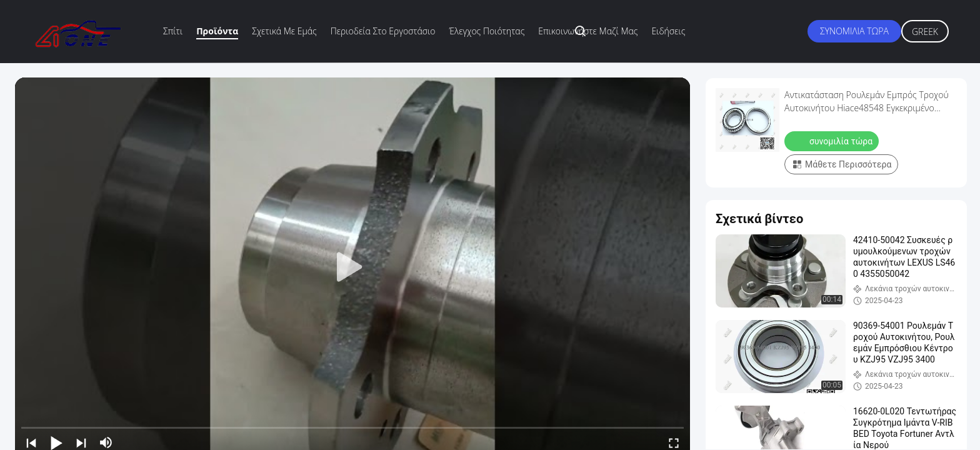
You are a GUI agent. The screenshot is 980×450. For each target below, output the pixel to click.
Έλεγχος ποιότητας (487, 31)
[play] (352, 267)
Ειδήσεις (668, 31)
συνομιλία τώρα (854, 31)
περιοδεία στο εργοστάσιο (383, 31)
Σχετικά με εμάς (284, 31)
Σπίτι (173, 31)
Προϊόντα (217, 31)
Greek (925, 32)
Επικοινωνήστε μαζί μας (588, 31)
